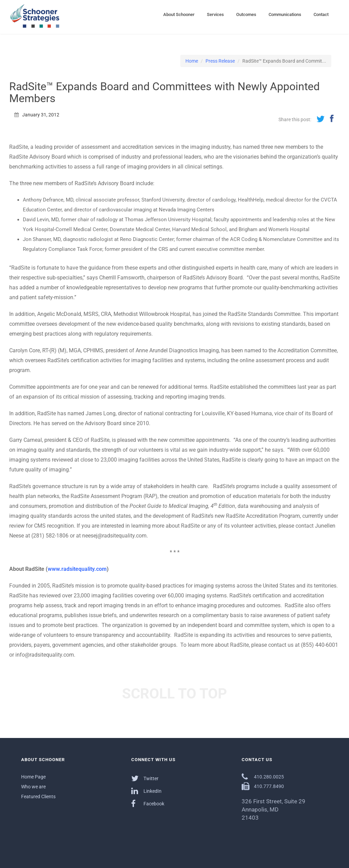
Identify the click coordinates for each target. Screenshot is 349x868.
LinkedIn (146, 791)
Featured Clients (38, 797)
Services (215, 14)
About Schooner (179, 14)
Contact (321, 14)
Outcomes (246, 14)
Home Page (33, 777)
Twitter (145, 778)
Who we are (33, 787)
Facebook (148, 803)
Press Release (220, 61)
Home (192, 61)
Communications (285, 14)
